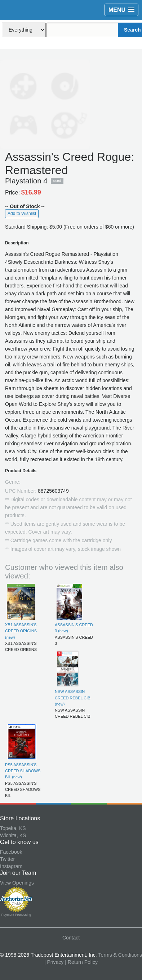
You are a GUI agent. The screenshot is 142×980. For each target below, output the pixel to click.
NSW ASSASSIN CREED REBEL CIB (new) (73, 698)
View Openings (17, 883)
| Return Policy (81, 962)
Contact (71, 938)
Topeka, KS (13, 828)
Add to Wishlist (22, 214)
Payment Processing (16, 915)
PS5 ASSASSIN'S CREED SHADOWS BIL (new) (23, 771)
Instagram (11, 866)
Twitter (7, 859)
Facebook (11, 852)
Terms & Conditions (120, 955)
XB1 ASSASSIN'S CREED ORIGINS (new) (21, 631)
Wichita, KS (13, 835)
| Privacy (54, 962)
